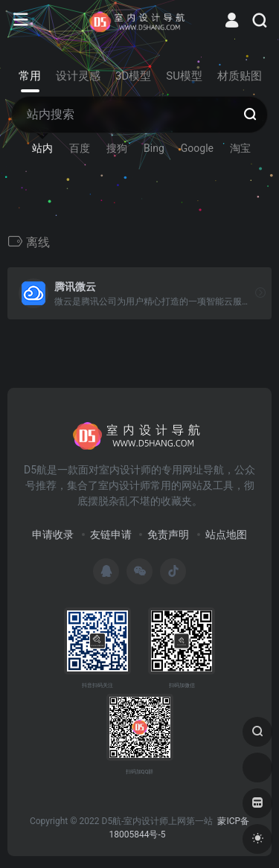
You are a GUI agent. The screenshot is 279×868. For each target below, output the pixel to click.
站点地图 (226, 534)
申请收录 (53, 534)
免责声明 (168, 534)
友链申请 (111, 534)
